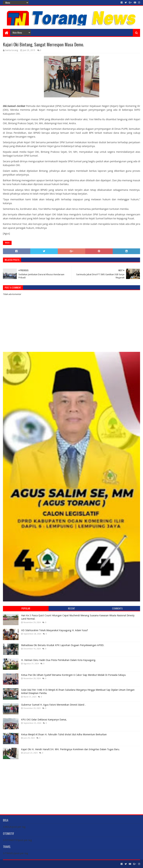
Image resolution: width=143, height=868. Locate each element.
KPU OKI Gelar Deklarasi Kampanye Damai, (44, 720)
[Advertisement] (72, 784)
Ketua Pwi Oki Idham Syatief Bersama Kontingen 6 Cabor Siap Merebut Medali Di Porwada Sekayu (73, 675)
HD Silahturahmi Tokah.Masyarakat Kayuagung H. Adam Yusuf (54, 630)
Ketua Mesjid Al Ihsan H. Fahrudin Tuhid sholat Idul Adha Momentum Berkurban (64, 734)
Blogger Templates (42, 864)
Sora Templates (22, 864)
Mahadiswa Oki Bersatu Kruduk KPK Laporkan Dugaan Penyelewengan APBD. (63, 645)
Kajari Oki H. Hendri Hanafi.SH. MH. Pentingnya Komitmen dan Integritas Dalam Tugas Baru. (70, 749)
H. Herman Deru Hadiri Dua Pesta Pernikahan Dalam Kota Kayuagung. (59, 660)
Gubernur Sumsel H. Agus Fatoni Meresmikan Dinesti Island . (53, 705)
